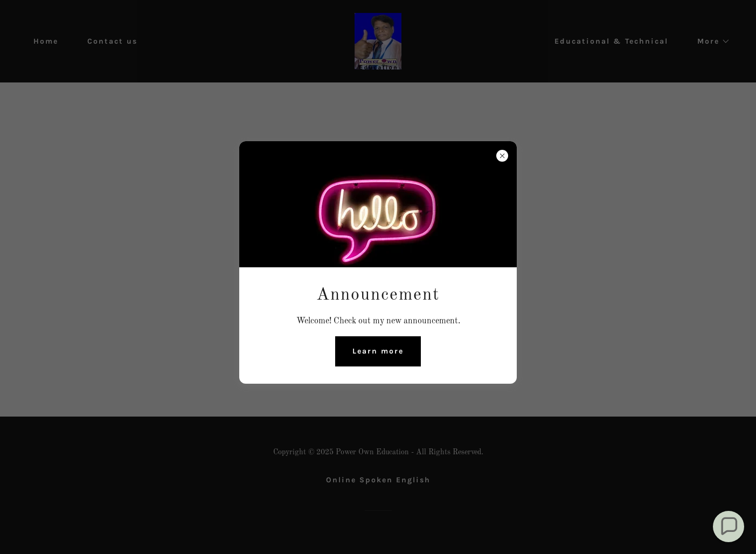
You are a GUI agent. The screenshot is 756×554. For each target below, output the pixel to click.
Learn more (378, 351)
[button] (729, 527)
